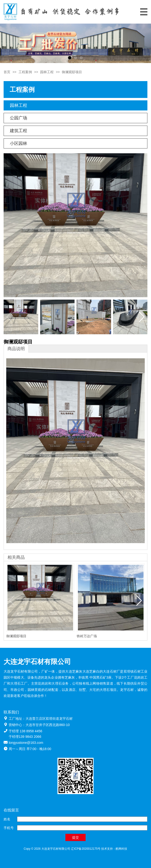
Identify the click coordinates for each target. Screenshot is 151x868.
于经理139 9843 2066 (25, 737)
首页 (7, 72)
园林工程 (47, 72)
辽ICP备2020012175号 (86, 849)
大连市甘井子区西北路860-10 (48, 725)
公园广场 (19, 118)
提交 (75, 837)
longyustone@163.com (26, 743)
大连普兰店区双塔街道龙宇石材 (49, 719)
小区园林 (19, 143)
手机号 (9, 828)
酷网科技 (121, 849)
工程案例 (25, 72)
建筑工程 (19, 131)
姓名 (7, 819)
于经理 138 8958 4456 (25, 731)
